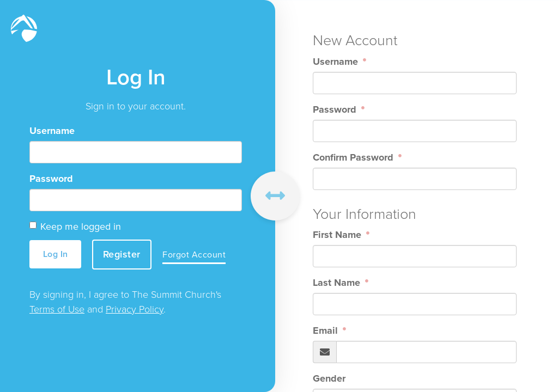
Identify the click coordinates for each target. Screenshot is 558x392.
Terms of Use (57, 309)
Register (122, 254)
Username (52, 131)
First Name (338, 235)
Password (51, 179)
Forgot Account (194, 255)
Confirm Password (354, 157)
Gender (329, 378)
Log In (56, 254)
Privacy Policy (135, 309)
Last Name (338, 283)
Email (327, 330)
